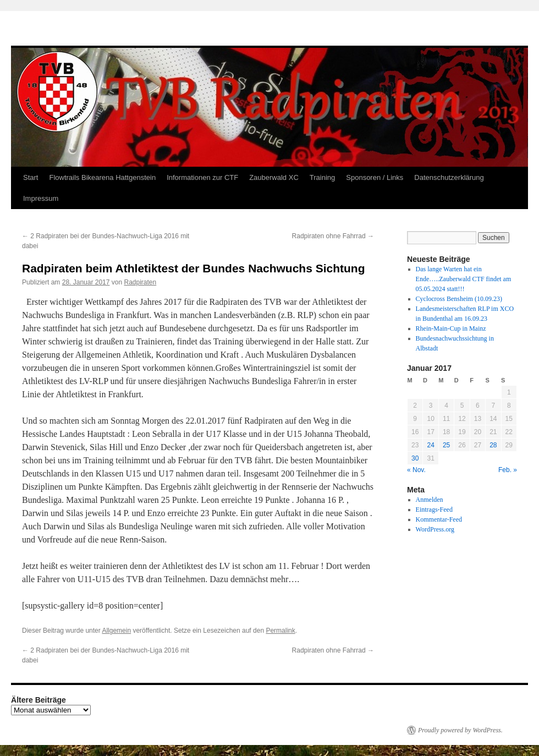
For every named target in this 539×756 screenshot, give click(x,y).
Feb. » (508, 470)
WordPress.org (435, 529)
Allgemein (116, 631)
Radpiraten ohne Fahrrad (333, 236)
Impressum (41, 198)
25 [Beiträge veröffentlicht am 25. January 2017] (446, 445)
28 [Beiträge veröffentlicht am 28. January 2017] (493, 445)
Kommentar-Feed (439, 519)
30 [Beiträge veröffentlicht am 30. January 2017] (415, 458)
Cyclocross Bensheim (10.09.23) (459, 299)
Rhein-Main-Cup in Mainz (451, 328)
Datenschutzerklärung (449, 177)
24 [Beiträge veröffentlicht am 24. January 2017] (430, 445)
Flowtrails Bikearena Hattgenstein (102, 177)
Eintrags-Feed (434, 510)
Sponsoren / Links (375, 177)
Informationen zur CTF (202, 177)
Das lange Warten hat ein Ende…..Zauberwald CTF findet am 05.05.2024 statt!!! (464, 279)
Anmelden (430, 500)
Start (31, 177)
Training (322, 177)
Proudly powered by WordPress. (460, 730)
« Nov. (416, 470)
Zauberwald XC (274, 177)
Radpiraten (141, 282)
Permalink (280, 631)
